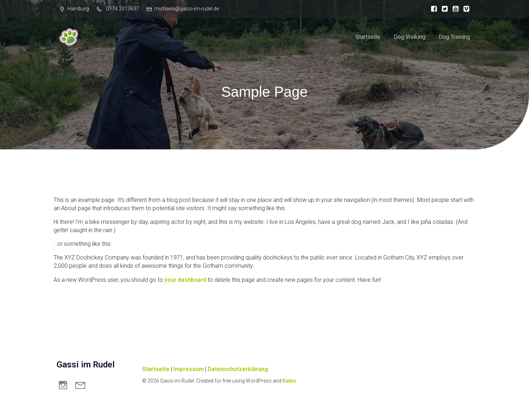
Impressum (189, 371)
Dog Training (454, 38)
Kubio (289, 383)
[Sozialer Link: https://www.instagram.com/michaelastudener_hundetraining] (65, 387)
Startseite (368, 38)
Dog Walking (410, 38)
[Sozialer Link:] (432, 9)
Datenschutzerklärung (238, 371)
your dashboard (185, 282)
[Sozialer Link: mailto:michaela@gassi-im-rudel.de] (82, 387)
